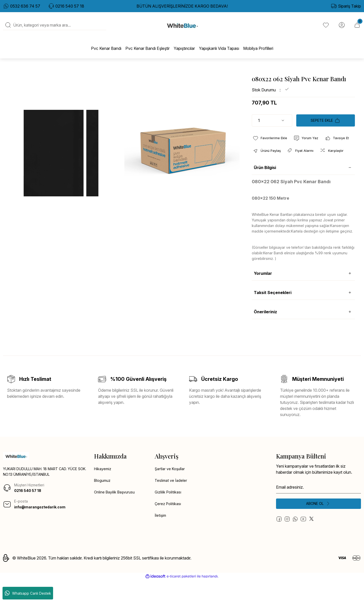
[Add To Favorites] (271, 144)
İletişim (161, 538)
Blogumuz (103, 502)
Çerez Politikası (169, 526)
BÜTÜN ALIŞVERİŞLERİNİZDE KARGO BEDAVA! (182, 6)
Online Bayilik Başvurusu (116, 514)
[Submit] (318, 525)
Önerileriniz (265, 332)
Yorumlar (263, 294)
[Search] (55, 28)
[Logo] (182, 28)
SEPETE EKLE (326, 126)
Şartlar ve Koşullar (171, 489)
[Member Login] (341, 28)
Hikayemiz (104, 489)
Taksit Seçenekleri (273, 313)
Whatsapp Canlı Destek (28, 593)
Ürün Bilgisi (265, 188)
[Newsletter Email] (318, 508)
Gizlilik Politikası (169, 514)
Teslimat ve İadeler (172, 502)
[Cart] (357, 28)
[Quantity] (272, 126)
